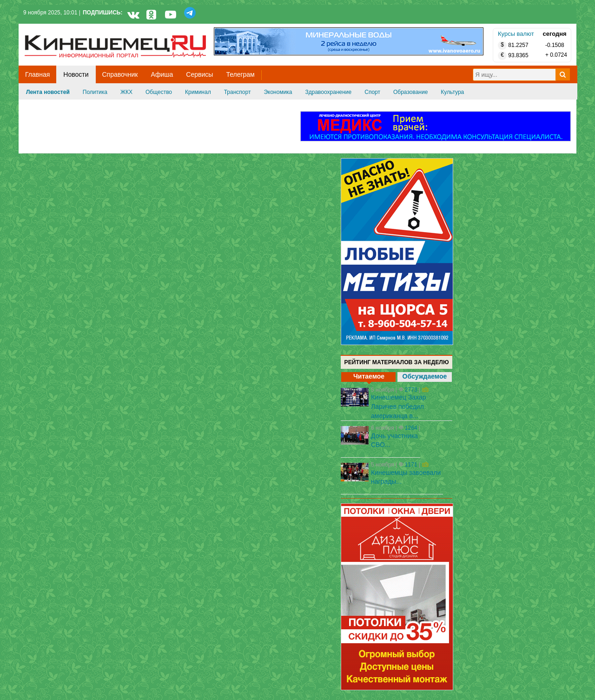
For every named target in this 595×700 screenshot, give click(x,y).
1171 (411, 465)
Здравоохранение (329, 92)
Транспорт (238, 92)
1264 (411, 428)
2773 (411, 390)
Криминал (198, 92)
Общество (159, 92)
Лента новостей (48, 92)
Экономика (278, 92)
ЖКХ (126, 92)
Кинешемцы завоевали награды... (406, 477)
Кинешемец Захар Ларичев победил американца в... (399, 406)
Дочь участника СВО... (394, 440)
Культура (452, 92)
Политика (95, 92)
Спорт (372, 92)
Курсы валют (516, 34)
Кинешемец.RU (59, 29)
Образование (410, 92)
